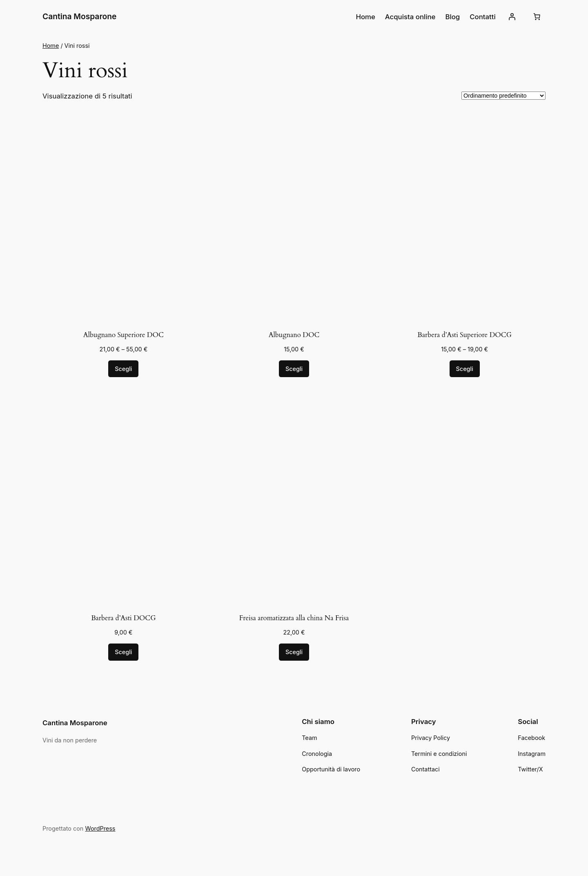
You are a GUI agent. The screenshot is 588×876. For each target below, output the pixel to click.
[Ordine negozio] (503, 96)
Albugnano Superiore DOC (124, 335)
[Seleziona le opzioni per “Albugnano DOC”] (294, 369)
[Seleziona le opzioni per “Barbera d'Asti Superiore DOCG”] (465, 369)
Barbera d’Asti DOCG (123, 618)
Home (51, 46)
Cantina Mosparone (79, 16)
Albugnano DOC (294, 335)
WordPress (100, 828)
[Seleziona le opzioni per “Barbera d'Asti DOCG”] (123, 652)
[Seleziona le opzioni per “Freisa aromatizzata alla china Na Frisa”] (294, 652)
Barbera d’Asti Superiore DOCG (464, 335)
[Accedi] (512, 17)
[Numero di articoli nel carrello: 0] (537, 17)
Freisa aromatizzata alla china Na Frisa (294, 618)
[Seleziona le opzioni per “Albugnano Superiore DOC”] (123, 369)
